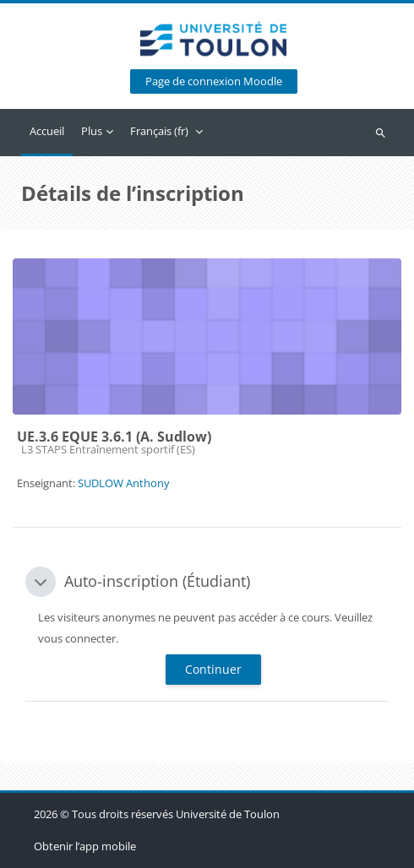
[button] (41, 582)
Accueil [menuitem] (47, 131)
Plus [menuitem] (92, 131)
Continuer (213, 669)
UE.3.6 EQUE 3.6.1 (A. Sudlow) (114, 437)
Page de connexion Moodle (214, 81)
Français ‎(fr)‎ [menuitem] (159, 131)
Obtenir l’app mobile (85, 846)
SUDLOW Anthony (124, 483)
